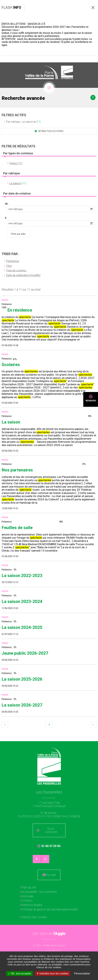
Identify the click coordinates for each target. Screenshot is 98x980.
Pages (5, 300)
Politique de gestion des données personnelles (50, 909)
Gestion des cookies (34, 917)
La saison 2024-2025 (22, 627)
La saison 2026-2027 (22, 705)
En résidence (20, 310)
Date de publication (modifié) (23, 275)
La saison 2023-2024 (22, 601)
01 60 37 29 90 (49, 848)
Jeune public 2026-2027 (25, 653)
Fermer (93, 7)
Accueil (51, 875)
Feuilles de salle (17, 528)
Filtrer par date (18, 234)
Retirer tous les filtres (51, 131)
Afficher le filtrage (93, 98)
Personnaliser (82, 974)
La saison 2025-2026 (22, 679)
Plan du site (29, 887)
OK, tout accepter (19, 974)
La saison (15, 183)
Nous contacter (51, 830)
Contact (27, 900)
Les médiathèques (50, 951)
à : (6, 218)
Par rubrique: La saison (20, 122)
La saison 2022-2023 (22, 576)
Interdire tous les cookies (53, 974)
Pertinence (13, 261)
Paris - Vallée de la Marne (50, 945)
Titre (9, 266)
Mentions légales (32, 905)
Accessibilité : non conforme (39, 892)
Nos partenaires (17, 470)
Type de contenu (16, 270)
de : (7, 204)
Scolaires (11, 365)
